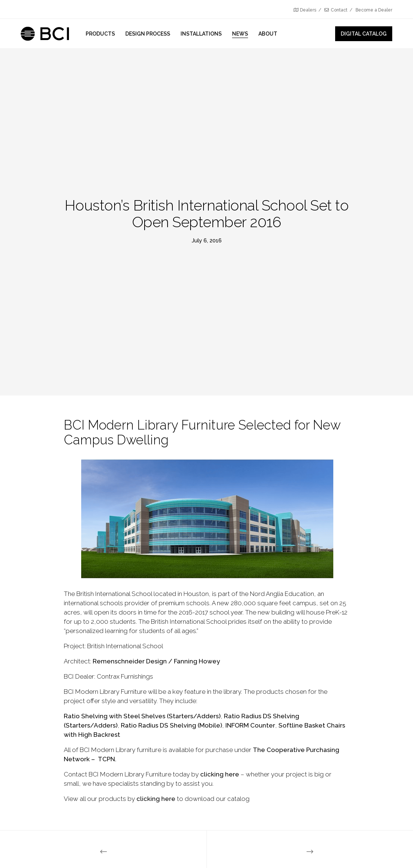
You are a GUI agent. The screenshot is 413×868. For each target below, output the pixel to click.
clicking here (220, 774)
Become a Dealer (374, 10)
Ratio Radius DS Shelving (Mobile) (171, 725)
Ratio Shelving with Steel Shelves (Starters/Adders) (142, 716)
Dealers (305, 10)
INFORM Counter (250, 725)
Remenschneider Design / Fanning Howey (156, 661)
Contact (336, 10)
